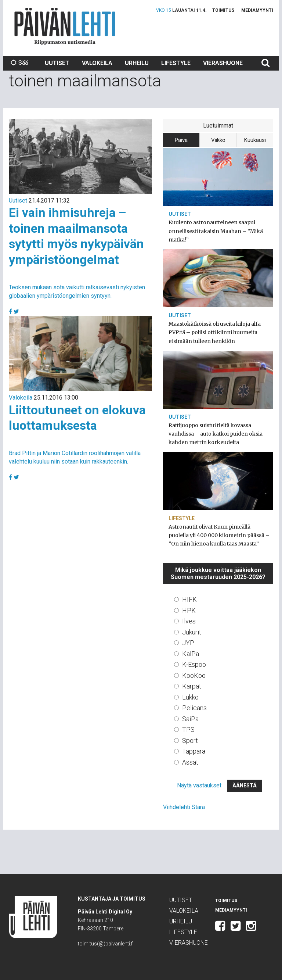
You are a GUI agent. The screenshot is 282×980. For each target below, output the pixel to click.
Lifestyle (176, 63)
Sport (190, 741)
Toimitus (223, 10)
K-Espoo (194, 664)
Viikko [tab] (218, 140)
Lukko (190, 697)
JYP (188, 643)
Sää (19, 63)
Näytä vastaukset (199, 785)
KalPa (191, 654)
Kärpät (192, 686)
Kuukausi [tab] (255, 140)
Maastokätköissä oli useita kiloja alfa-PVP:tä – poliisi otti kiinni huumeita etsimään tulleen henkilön (216, 332)
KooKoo (194, 675)
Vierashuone (223, 63)
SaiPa (190, 719)
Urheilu (137, 63)
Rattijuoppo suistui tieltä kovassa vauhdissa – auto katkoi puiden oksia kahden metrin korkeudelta (216, 434)
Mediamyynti (257, 10)
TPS (188, 729)
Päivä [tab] (181, 140)
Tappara (194, 751)
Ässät (190, 762)
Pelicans (194, 708)
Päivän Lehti (65, 26)
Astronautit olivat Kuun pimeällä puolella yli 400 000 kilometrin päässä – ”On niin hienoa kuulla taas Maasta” (219, 535)
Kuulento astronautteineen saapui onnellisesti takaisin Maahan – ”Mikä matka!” (216, 231)
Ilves (189, 621)
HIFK (189, 599)
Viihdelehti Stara (184, 807)
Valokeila (97, 63)
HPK (189, 610)
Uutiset (57, 63)
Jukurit (192, 632)
